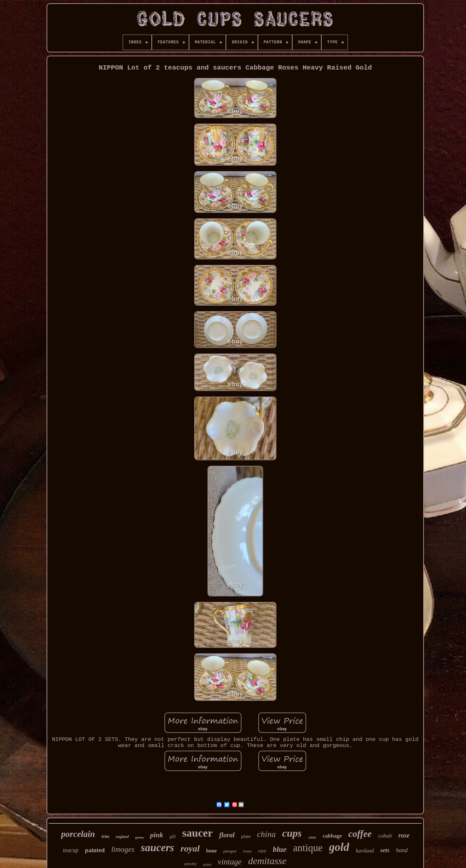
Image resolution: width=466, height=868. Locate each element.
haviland (365, 851)
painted (95, 850)
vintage (230, 862)
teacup (71, 850)
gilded (207, 865)
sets (385, 850)
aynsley (190, 864)
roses (247, 851)
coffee (360, 834)
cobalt (385, 836)
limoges (123, 849)
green (139, 837)
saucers (157, 848)
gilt (173, 836)
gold (339, 847)
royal (190, 848)
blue (280, 849)
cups (292, 833)
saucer (197, 833)
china (266, 834)
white (312, 837)
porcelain (78, 834)
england (122, 837)
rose (404, 835)
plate (246, 836)
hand (402, 850)
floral (227, 835)
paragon (230, 851)
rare (262, 851)
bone (211, 851)
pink (157, 835)
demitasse (267, 861)
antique (308, 848)
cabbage (332, 836)
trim (105, 836)
